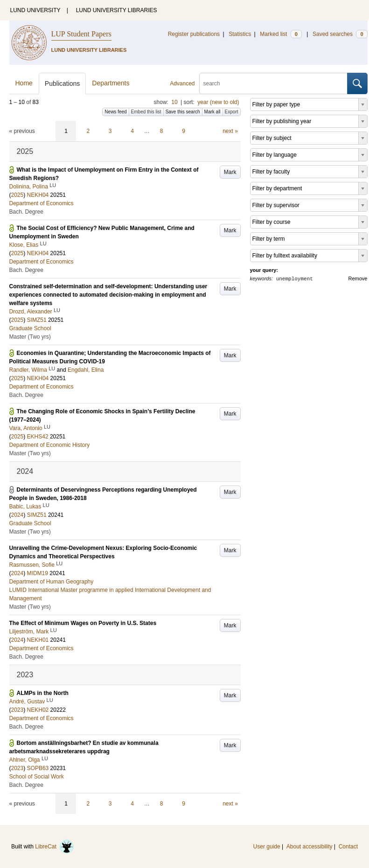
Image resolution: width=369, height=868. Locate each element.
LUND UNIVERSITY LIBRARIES (117, 10)
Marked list (281, 34)
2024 (17, 515)
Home (24, 83)
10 (174, 102)
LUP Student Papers (81, 34)
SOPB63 (38, 768)
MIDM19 (38, 573)
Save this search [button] (183, 112)
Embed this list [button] (146, 112)
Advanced (182, 83)
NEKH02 (38, 710)
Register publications (194, 34)
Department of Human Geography (52, 582)
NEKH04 (38, 195)
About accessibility (310, 847)
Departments (111, 83)
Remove (358, 278)
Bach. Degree (26, 212)
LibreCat (55, 847)
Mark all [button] (212, 112)
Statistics (240, 34)
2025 (17, 195)
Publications (63, 83)
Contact (348, 847)
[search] (273, 83)
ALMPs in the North (43, 693)
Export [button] (232, 112)
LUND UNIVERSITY (35, 10)
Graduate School (30, 328)
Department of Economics (42, 203)
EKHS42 (38, 437)
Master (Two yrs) (30, 337)
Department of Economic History (50, 445)
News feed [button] (115, 112)
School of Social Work (37, 777)
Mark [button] (230, 172)
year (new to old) (218, 102)
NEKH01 (38, 640)
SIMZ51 (37, 320)
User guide (267, 847)
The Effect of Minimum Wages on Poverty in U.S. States (83, 623)
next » (230, 131)
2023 (17, 710)
